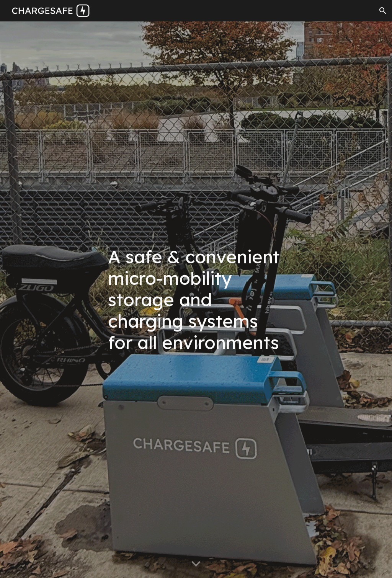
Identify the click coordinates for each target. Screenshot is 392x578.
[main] (196, 300)
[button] (383, 11)
